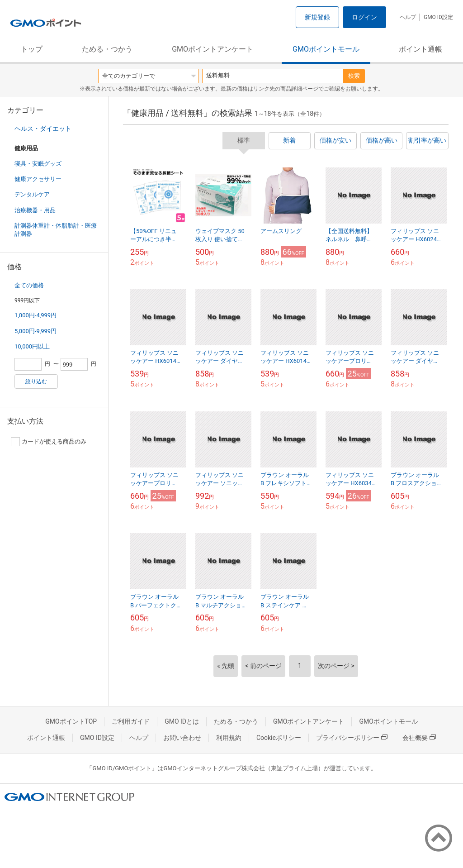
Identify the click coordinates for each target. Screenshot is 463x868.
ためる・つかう (107, 49)
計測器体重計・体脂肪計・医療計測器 (56, 230)
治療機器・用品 (35, 210)
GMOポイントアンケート (213, 49)
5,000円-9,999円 (35, 331)
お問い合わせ (182, 738)
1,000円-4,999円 (35, 315)
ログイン (364, 17)
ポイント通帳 (420, 49)
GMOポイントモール (326, 49)
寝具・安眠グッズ (38, 164)
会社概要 (419, 738)
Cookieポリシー (279, 738)
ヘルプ (408, 17)
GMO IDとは (182, 721)
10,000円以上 (32, 346)
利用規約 (229, 738)
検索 (354, 76)
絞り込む (36, 382)
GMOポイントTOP (71, 721)
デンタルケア (32, 194)
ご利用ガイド (131, 721)
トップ (32, 49)
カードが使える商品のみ (49, 442)
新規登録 (317, 17)
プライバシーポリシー (352, 738)
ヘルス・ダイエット (43, 129)
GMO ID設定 (438, 17)
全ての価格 (29, 285)
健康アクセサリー (38, 179)
